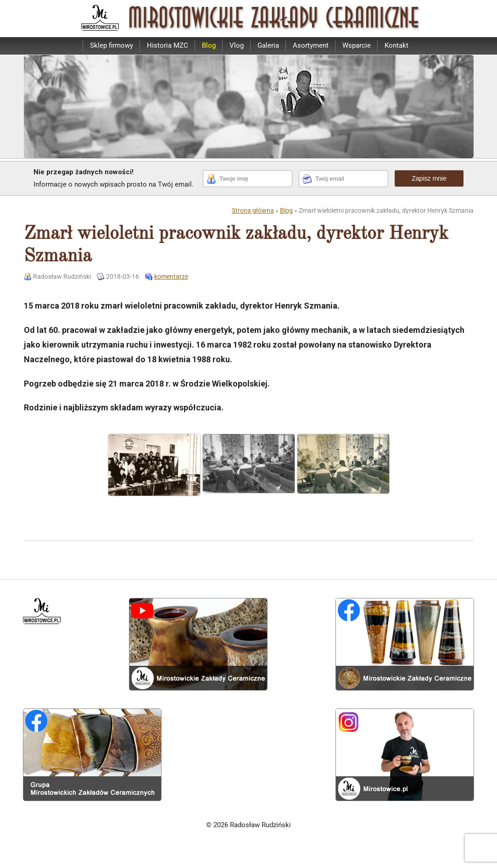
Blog (209, 45)
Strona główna (253, 210)
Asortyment (311, 45)
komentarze (171, 276)
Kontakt (396, 45)
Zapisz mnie (429, 178)
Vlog (237, 45)
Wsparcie (357, 45)
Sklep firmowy (112, 45)
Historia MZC (168, 45)
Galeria (268, 45)
